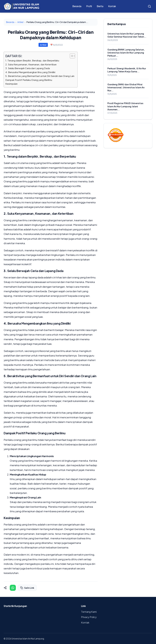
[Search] (149, 6)
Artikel (20, 22)
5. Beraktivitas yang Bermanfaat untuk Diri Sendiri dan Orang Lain (40, 76)
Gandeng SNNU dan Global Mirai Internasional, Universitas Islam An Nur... (126, 87)
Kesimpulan (11, 84)
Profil (89, 6)
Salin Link (27, 588)
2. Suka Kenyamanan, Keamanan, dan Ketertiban (31, 64)
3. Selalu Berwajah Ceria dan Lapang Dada (28, 68)
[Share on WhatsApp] (13, 588)
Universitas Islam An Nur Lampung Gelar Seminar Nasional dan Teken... (127, 35)
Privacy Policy (89, 617)
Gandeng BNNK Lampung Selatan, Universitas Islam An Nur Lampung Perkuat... (126, 53)
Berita (100, 6)
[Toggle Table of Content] (71, 56)
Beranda (77, 6)
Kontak (112, 6)
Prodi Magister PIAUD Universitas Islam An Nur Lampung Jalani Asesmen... (125, 106)
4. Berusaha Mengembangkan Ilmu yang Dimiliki (30, 72)
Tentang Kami (89, 612)
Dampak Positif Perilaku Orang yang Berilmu (29, 80)
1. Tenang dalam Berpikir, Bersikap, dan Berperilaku (32, 60)
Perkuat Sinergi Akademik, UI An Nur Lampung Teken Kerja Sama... (127, 70)
